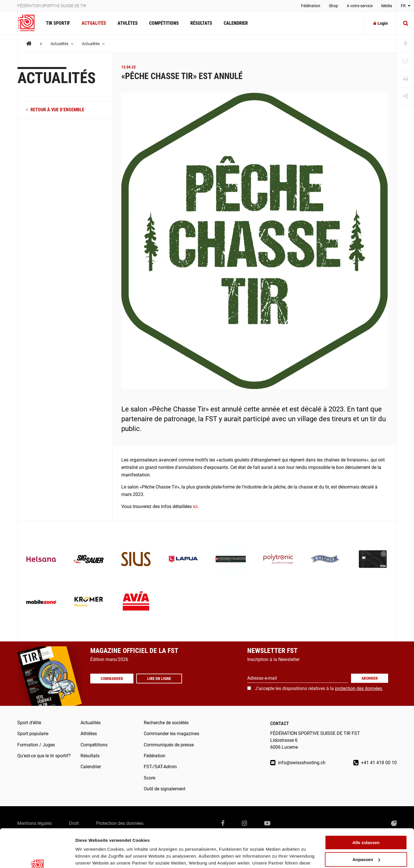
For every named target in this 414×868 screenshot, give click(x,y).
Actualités (94, 23)
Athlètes (128, 23)
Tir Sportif (58, 23)
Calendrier (236, 23)
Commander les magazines (171, 734)
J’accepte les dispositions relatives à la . (319, 688)
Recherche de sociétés (166, 723)
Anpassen (366, 824)
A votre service (360, 6)
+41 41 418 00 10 (375, 763)
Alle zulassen (366, 807)
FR (406, 6)
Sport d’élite (29, 723)
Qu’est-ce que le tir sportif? (44, 756)
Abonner (370, 678)
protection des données (359, 688)
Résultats (201, 23)
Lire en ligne (159, 679)
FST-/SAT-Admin (160, 767)
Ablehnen (366, 840)
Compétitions (164, 23)
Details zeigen (90, 857)
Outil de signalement (165, 789)
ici (195, 506)
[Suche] (405, 23)
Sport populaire (33, 734)
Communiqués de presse (169, 745)
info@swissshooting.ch (298, 763)
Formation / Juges (36, 745)
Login (381, 23)
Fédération (311, 6)
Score (149, 778)
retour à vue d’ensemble (55, 110)
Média (387, 6)
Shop (333, 6)
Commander (112, 679)
